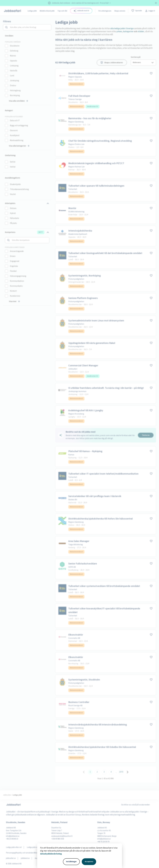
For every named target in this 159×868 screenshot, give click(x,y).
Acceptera (89, 862)
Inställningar (71, 862)
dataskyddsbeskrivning (51, 854)
